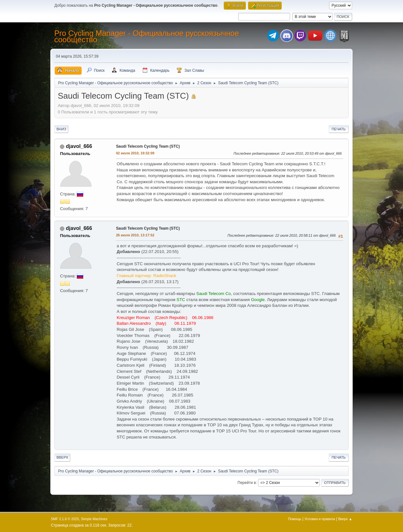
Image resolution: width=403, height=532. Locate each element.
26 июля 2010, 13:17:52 (135, 235)
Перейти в (247, 483)
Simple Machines (94, 519)
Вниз (61, 129)
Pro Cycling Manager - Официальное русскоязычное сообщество (146, 36)
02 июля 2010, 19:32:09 (135, 153)
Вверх (62, 457)
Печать (339, 129)
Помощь (295, 519)
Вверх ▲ (345, 519)
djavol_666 (79, 146)
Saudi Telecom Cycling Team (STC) (148, 146)
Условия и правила (320, 519)
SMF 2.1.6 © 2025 (65, 519)
